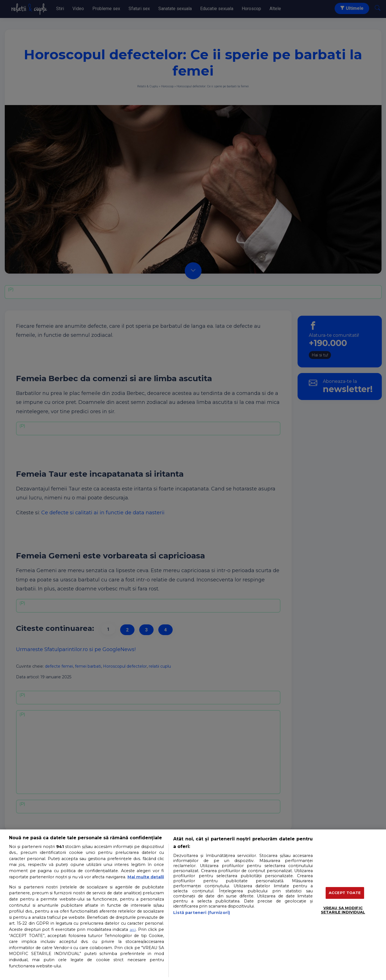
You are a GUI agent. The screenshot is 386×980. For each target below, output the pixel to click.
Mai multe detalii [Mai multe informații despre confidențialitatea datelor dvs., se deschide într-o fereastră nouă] (146, 877)
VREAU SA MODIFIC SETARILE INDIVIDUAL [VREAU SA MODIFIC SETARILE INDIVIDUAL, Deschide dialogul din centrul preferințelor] (343, 910)
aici (133, 929)
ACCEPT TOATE (345, 893)
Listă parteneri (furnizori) (202, 913)
